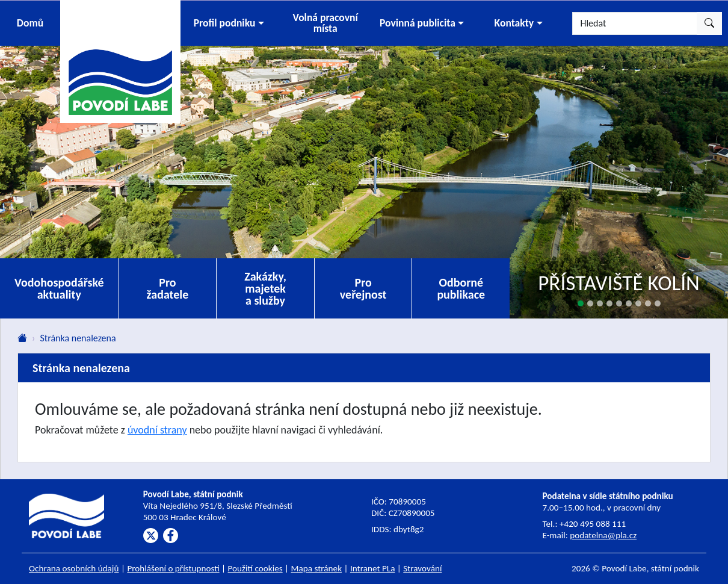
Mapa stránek (317, 568)
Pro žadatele (168, 288)
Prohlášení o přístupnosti (173, 568)
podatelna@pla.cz (603, 535)
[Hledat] (635, 23)
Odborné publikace (461, 288)
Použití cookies (255, 568)
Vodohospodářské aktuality (59, 288)
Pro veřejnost (363, 288)
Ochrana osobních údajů (74, 568)
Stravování (422, 568)
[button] (229, 23)
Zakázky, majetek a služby (265, 288)
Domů (30, 23)
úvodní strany (157, 430)
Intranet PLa (373, 568)
